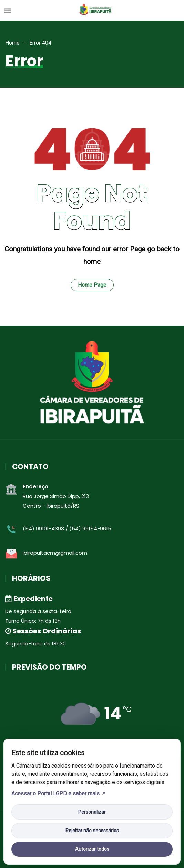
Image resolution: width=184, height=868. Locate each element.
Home (12, 43)
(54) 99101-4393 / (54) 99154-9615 (67, 528)
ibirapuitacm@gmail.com (55, 553)
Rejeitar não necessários (92, 831)
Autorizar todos (92, 849)
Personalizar (92, 812)
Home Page (92, 285)
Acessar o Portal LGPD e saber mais (55, 794)
